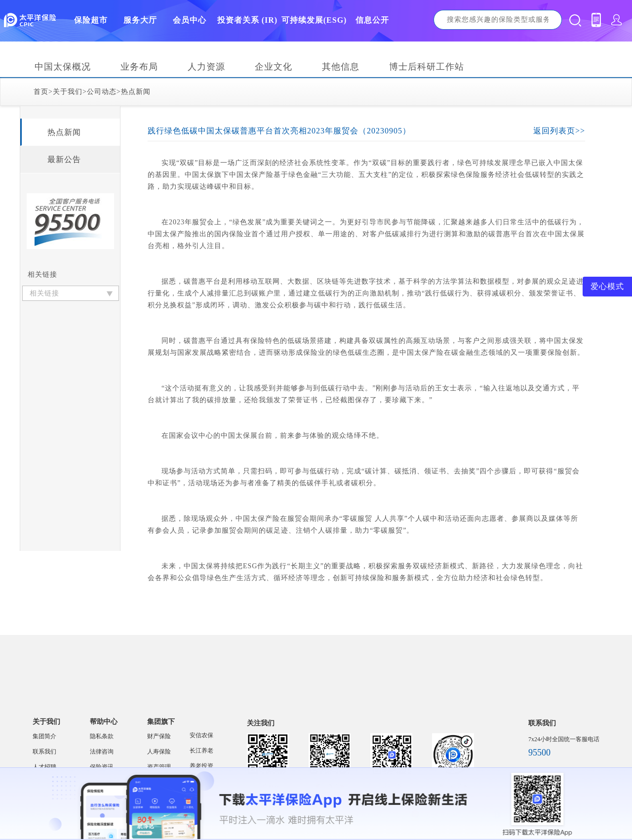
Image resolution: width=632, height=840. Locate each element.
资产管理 (159, 767)
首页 (41, 92)
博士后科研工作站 (427, 67)
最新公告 (64, 159)
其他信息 (341, 67)
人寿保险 (159, 752)
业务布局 (139, 67)
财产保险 (159, 736)
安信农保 (201, 735)
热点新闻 (136, 92)
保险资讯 (102, 767)
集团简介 (44, 736)
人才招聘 (44, 767)
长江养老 (201, 751)
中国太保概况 (63, 67)
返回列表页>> (559, 131)
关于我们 (68, 92)
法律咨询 (102, 752)
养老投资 (201, 766)
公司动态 (102, 92)
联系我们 (44, 752)
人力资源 (206, 67)
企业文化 (274, 67)
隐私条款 (102, 736)
